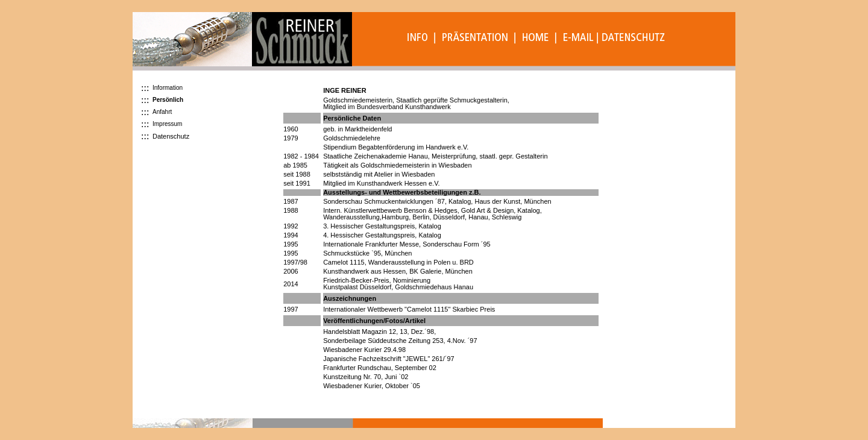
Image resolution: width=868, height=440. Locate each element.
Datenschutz (171, 136)
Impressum (167, 124)
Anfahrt (162, 112)
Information (168, 88)
